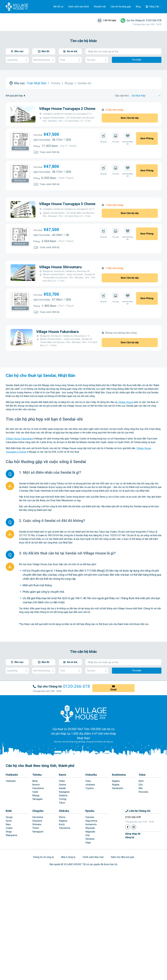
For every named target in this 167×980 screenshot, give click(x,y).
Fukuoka (90, 817)
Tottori (36, 828)
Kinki (9, 811)
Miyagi (36, 795)
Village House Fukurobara (57, 332)
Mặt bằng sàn (20, 148)
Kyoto (9, 821)
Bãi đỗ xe (58, 7)
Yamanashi (118, 788)
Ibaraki (62, 788)
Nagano (116, 781)
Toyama (89, 788)
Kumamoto (91, 824)
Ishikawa (90, 785)
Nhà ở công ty (68, 857)
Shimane (37, 824)
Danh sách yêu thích (79, 7)
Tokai (142, 775)
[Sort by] (147, 96)
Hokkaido (12, 775)
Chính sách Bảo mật (93, 857)
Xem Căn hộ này (130, 118)
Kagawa (63, 821)
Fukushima (38, 788)
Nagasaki (90, 832)
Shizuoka (143, 792)
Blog (138, 7)
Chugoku (38, 811)
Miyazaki (90, 828)
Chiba (62, 781)
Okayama (37, 821)
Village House (126, 402)
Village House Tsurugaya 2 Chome (67, 109)
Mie (141, 788)
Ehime (62, 817)
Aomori (36, 785)
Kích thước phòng (44, 60)
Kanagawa (64, 792)
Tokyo (62, 803)
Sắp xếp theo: (122, 96)
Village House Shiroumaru (60, 267)
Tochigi (63, 799)
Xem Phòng (147, 138)
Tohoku (37, 775)
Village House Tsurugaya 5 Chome (67, 204)
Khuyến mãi (100, 7)
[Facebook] (128, 827)
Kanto (63, 775)
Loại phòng (17, 60)
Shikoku (64, 811)
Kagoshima (91, 821)
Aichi (141, 781)
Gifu (141, 785)
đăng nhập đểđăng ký (133, 836)
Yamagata (37, 799)
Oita (87, 835)
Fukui (88, 781)
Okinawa (90, 839)
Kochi (62, 824)
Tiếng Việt (154, 7)
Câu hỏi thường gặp (121, 7)
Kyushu (90, 811)
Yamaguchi (38, 832)
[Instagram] (134, 827)
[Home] (84, 713)
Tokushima (64, 828)
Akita (35, 781)
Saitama (63, 795)
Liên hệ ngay (110, 20)
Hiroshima (38, 817)
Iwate (35, 792)
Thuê (70, 60)
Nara (8, 824)
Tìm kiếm (137, 60)
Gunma (62, 785)
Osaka (9, 828)
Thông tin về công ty (43, 857)
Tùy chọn (97, 60)
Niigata (116, 785)
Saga (88, 842)
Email (113, 690)
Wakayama (11, 835)
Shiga (9, 832)
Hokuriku (91, 775)
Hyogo (9, 817)
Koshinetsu (119, 775)
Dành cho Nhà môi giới (122, 857)
